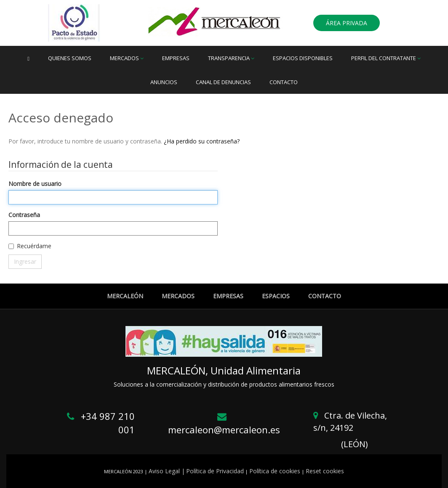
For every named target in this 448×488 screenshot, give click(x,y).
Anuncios (164, 82)
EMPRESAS (228, 296)
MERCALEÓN (125, 296)
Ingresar (25, 261)
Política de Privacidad (215, 471)
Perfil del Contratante (386, 58)
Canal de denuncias (223, 82)
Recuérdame (34, 246)
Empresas (176, 58)
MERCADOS (178, 296)
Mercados (127, 58)
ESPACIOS (276, 296)
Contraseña (24, 215)
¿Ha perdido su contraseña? (202, 141)
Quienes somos (70, 58)
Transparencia (231, 58)
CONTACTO (325, 296)
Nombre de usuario (35, 184)
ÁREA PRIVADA (347, 23)
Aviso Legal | (167, 471)
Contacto (284, 82)
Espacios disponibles (303, 58)
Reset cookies (325, 471)
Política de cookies (275, 471)
